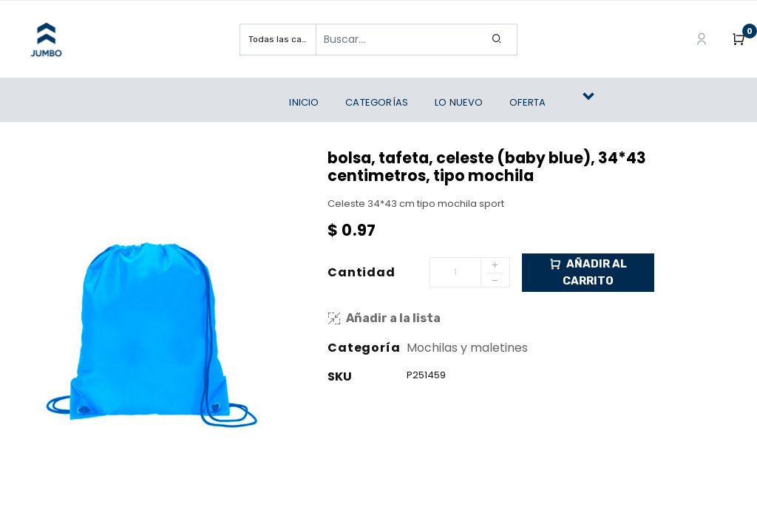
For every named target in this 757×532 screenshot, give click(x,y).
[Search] (497, 40)
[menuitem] (308, 103)
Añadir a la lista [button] (384, 318)
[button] (595, 103)
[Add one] (495, 266)
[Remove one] (495, 282)
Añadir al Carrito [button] (588, 272)
